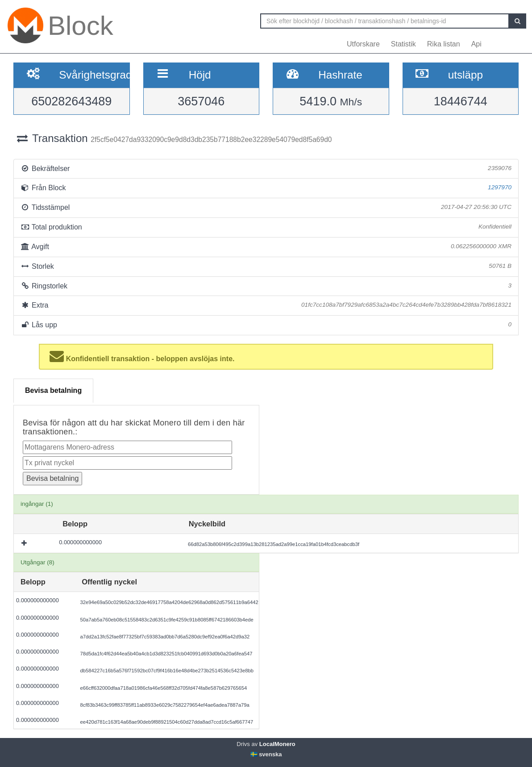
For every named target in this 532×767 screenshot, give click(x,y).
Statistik (403, 44)
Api (476, 44)
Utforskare (363, 44)
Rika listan (444, 44)
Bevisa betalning (53, 390)
